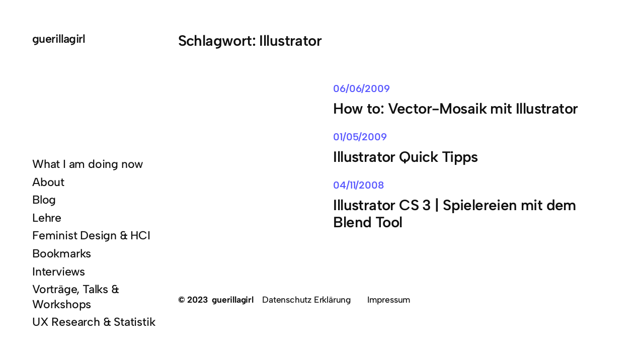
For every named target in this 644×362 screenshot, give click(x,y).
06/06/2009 (361, 88)
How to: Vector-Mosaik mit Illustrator (455, 109)
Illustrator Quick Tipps (405, 157)
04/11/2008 (358, 185)
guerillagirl (59, 39)
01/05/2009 (360, 137)
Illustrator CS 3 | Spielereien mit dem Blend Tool (454, 214)
